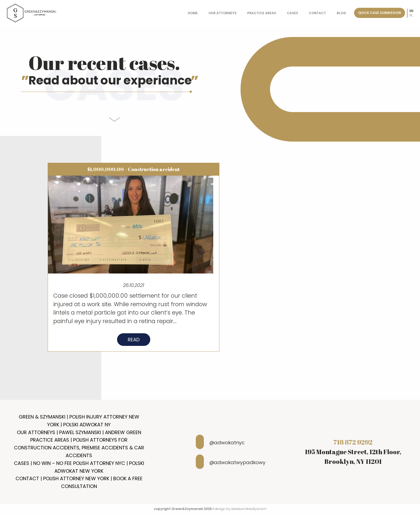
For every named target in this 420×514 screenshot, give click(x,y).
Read (134, 342)
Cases (292, 13)
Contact (317, 13)
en (411, 11)
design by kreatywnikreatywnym (241, 509)
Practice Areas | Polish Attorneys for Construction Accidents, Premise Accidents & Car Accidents (79, 448)
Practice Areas (262, 13)
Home (193, 13)
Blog (341, 13)
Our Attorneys (222, 13)
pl (411, 15)
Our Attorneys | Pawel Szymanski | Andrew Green (79, 432)
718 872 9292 (353, 442)
